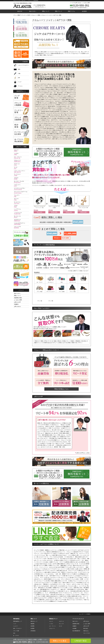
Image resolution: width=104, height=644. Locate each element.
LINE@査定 (33, 621)
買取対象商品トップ (18, 612)
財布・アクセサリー (18, 619)
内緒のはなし (86, 621)
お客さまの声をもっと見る (82, 443)
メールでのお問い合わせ (76, 3)
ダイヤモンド (51, 282)
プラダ (21, 206)
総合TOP (20, 11)
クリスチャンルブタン (21, 189)
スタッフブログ (87, 624)
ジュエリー (16, 617)
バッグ (20, 82)
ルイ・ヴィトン (21, 158)
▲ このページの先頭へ (85, 605)
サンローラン (21, 203)
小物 (19, 74)
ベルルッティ (21, 185)
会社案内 (84, 11)
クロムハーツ (21, 161)
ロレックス (61, 614)
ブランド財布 (51, 292)
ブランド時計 (83, 282)
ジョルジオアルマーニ (21, 224)
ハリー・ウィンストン (21, 171)
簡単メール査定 (60, 641)
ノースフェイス (21, 213)
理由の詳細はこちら (62, 380)
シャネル (21, 154)
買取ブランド (59, 11)
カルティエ (21, 164)
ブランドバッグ (72, 282)
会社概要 (74, 619)
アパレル (20, 86)
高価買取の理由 (18, 298)
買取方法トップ (34, 612)
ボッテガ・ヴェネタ (21, 182)
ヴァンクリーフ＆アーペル (21, 192)
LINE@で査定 (81, 641)
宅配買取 (32, 614)
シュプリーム (21, 210)
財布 (19, 69)
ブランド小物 (62, 292)
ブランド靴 (83, 292)
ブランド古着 (16, 621)
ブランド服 (72, 292)
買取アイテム (71, 11)
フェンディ (21, 196)
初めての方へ (33, 11)
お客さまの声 (17, 302)
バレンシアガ (21, 227)
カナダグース (21, 220)
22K (19, 78)
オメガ (60, 617)
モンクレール (21, 217)
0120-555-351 (81, 5)
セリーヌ (21, 199)
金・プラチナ (40, 282)
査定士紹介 (86, 619)
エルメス (21, 151)
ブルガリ (21, 178)
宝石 (62, 282)
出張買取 (32, 619)
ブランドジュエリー (40, 292)
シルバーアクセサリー (24, 65)
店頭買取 (32, 617)
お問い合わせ (17, 306)
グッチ (21, 168)
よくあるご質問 (86, 3)
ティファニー (21, 175)
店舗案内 (16, 304)
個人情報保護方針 (76, 621)
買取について (46, 11)
